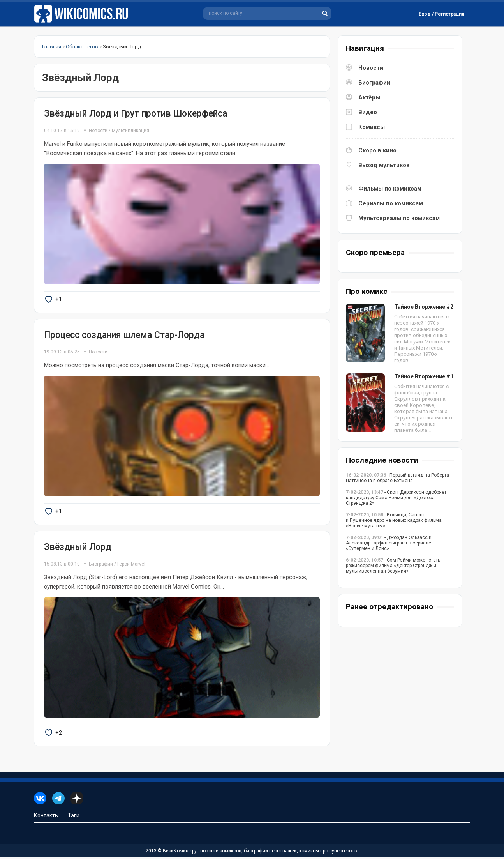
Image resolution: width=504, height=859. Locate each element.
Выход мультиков (384, 165)
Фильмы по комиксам (390, 189)
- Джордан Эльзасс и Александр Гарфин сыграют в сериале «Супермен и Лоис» (389, 543)
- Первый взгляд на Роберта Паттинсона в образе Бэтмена (397, 478)
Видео (368, 112)
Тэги (74, 817)
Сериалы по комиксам (391, 203)
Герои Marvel (131, 565)
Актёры (369, 97)
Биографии (101, 565)
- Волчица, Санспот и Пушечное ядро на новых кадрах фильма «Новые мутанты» (394, 520)
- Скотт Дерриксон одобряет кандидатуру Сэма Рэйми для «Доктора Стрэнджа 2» (396, 498)
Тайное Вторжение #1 (424, 376)
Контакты (46, 817)
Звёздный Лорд (78, 548)
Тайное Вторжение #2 (424, 307)
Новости (98, 131)
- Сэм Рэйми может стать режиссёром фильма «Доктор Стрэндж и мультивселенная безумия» (393, 566)
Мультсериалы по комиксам (399, 218)
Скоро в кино (377, 150)
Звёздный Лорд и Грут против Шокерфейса (136, 114)
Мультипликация (130, 131)
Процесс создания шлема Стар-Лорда (124, 335)
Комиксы (372, 127)
